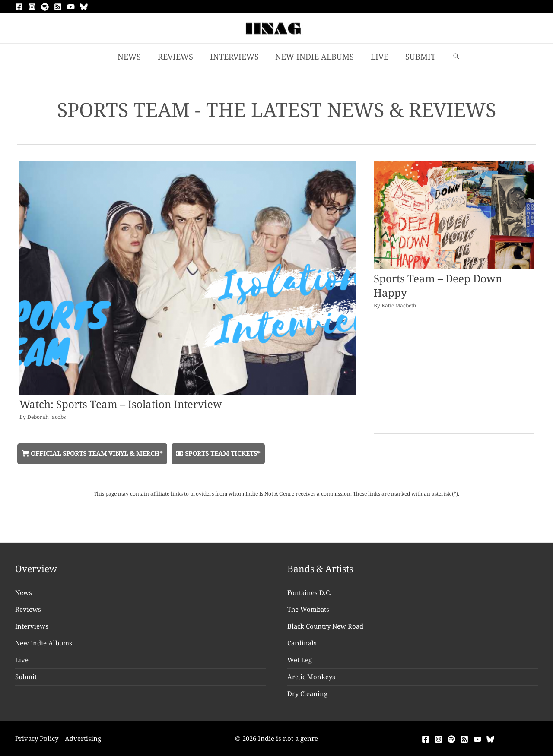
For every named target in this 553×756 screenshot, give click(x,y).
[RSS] (58, 7)
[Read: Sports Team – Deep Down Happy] (454, 214)
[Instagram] (32, 7)
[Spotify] (45, 7)
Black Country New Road (326, 626)
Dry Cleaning (307, 693)
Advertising (83, 738)
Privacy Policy (37, 738)
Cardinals (302, 643)
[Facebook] (19, 7)
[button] (453, 57)
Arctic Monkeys (311, 677)
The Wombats (308, 609)
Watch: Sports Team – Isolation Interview (121, 404)
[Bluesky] (84, 7)
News (24, 592)
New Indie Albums (44, 643)
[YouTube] (71, 7)
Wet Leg (300, 660)
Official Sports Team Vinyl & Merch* (92, 453)
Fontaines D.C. (309, 592)
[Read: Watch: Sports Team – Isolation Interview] (188, 277)
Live (22, 660)
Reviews (28, 609)
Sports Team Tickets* (218, 453)
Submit (26, 677)
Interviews (32, 626)
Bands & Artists (320, 569)
